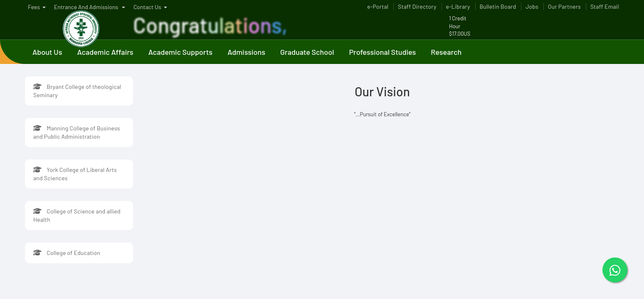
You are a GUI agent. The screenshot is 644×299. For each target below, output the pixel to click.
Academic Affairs (105, 52)
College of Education (67, 253)
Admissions (246, 52)
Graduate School (307, 52)
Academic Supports (181, 52)
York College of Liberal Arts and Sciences (75, 174)
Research (446, 52)
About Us (47, 52)
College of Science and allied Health (77, 215)
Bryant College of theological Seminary (77, 91)
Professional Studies (382, 52)
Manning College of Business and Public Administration (77, 132)
